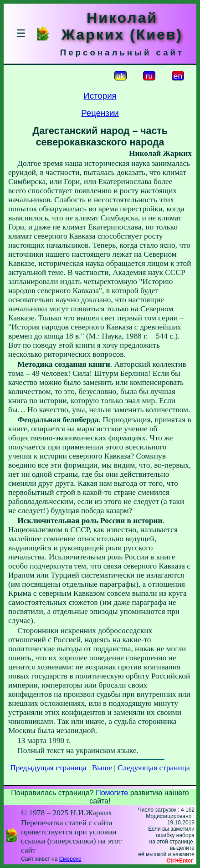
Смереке (70, 859)
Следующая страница (154, 768)
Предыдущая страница (48, 768)
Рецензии (100, 113)
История (100, 96)
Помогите (112, 793)
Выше (102, 768)
